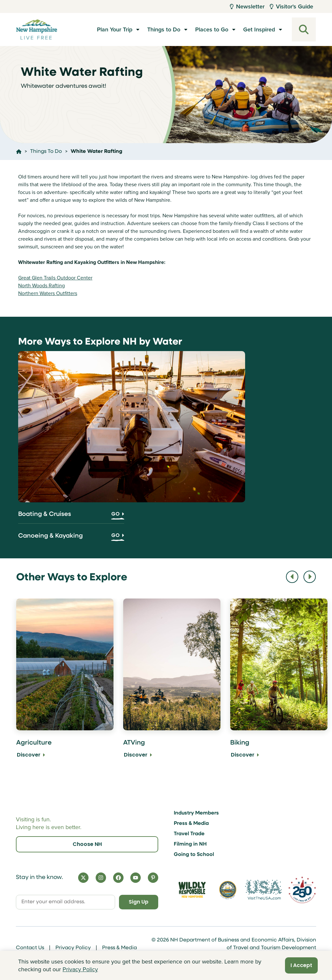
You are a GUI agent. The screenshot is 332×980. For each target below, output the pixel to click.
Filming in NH (190, 844)
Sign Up (138, 902)
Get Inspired (259, 29)
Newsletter (247, 6)
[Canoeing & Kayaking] (71, 538)
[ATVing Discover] (172, 683)
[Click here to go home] (19, 152)
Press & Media (191, 823)
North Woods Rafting (41, 285)
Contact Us (30, 948)
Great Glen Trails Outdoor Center (55, 278)
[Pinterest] (153, 877)
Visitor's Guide (291, 6)
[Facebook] (118, 877)
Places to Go (212, 29)
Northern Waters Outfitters (48, 293)
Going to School (194, 854)
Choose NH (87, 844)
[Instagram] (101, 877)
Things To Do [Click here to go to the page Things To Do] (46, 152)
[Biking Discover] (279, 683)
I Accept (301, 965)
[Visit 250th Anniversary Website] (302, 889)
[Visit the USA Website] (263, 889)
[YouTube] (136, 877)
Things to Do (164, 29)
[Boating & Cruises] (71, 517)
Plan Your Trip (115, 29)
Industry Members (196, 813)
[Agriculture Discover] (65, 683)
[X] (83, 877)
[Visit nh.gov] (228, 890)
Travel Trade (189, 834)
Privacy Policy (73, 948)
